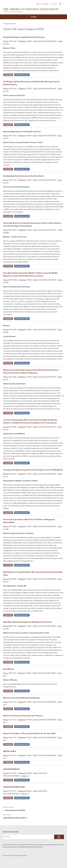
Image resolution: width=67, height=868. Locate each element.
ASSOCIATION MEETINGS (14, 787)
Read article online (22, 75)
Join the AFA (45, 4)
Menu (34, 17)
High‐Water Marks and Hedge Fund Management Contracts (27, 622)
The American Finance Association (31, 9)
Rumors (6, 326)
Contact (5, 856)
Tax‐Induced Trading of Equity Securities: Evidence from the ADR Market (33, 470)
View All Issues (9, 24)
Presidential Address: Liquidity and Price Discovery (24, 37)
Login (38, 4)
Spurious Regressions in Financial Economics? (22, 132)
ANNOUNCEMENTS (11, 769)
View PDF (8, 75)
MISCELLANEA (10, 751)
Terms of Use (13, 856)
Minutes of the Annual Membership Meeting (21, 698)
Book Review (9, 669)
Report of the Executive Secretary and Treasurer (23, 716)
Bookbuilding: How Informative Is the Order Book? (24, 176)
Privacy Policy (23, 856)
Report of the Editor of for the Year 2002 (29, 733)
